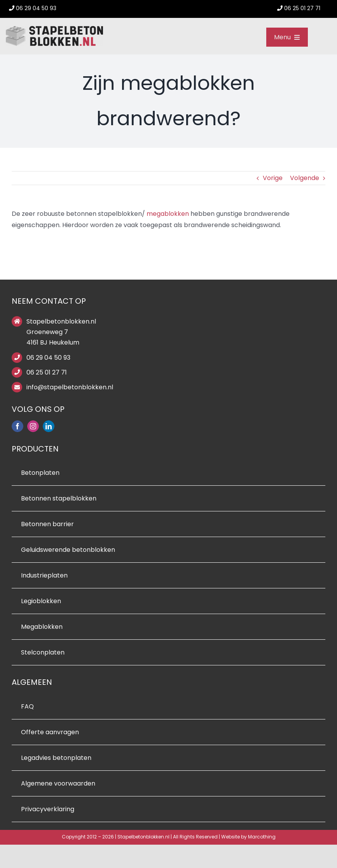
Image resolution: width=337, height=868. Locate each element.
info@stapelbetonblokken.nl (70, 387)
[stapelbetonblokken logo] (54, 29)
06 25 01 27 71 (47, 372)
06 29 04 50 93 (48, 358)
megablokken (168, 214)
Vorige (273, 178)
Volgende (305, 178)
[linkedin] (49, 426)
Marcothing (262, 837)
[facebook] (17, 426)
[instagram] (33, 426)
